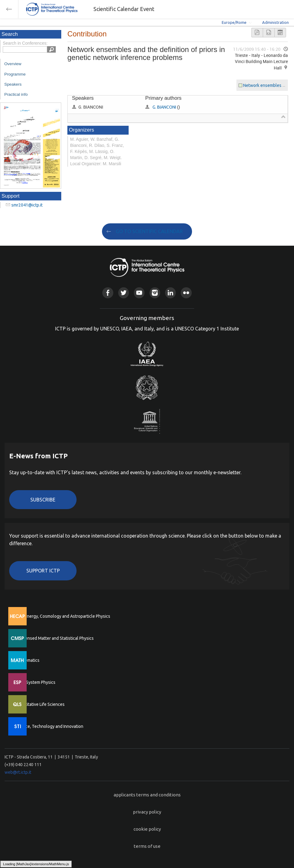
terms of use (147, 846)
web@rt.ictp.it (18, 772)
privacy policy (147, 812)
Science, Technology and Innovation (49, 726)
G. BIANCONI (164, 107)
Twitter (124, 293)
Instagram (155, 293)
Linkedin (170, 293)
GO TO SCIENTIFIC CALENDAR (149, 231)
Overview (13, 64)
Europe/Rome (234, 22)
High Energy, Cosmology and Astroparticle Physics (63, 616)
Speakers (13, 84)
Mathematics (27, 660)
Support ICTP (43, 571)
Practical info (16, 94)
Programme (15, 74)
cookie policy (147, 829)
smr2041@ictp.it (27, 205)
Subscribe (43, 500)
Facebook (108, 293)
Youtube (139, 293)
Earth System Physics (35, 682)
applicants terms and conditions (147, 795)
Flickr (186, 293)
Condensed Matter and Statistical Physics (54, 638)
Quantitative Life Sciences (40, 704)
